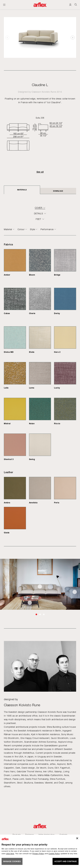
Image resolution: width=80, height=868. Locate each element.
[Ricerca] (76, 5)
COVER (39, 208)
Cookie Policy (54, 854)
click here (10, 854)
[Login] (70, 5)
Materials (22, 190)
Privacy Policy (38, 854)
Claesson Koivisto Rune (44, 92)
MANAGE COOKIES (12, 861)
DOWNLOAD (58, 191)
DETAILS (39, 214)
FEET (38, 219)
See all (40, 172)
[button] (73, 37)
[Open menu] (4, 5)
